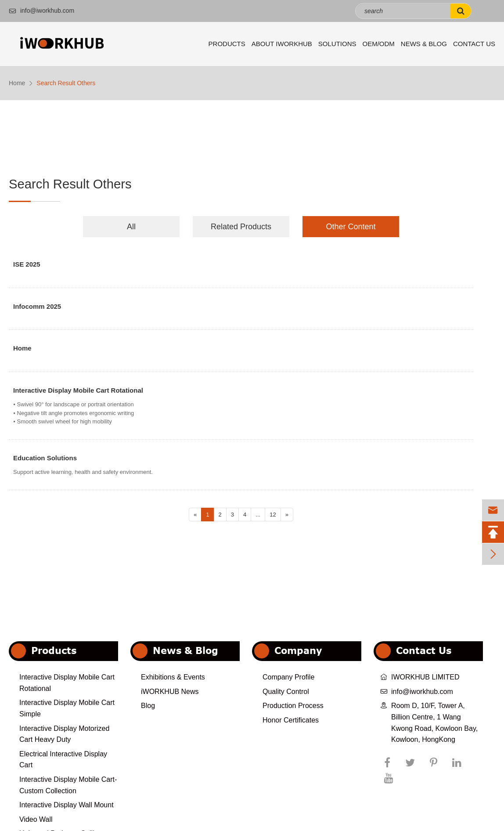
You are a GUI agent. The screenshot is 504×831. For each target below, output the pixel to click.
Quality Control (286, 692)
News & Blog (424, 44)
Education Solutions (45, 458)
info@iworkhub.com (41, 11)
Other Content (351, 227)
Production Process (293, 706)
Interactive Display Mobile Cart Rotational (78, 391)
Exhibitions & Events (173, 677)
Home (17, 83)
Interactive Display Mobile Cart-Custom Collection (68, 785)
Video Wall (36, 819)
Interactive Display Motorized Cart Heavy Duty (64, 734)
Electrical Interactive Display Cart (63, 760)
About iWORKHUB (282, 44)
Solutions (337, 44)
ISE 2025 (27, 265)
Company (298, 650)
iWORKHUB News (170, 692)
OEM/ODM (379, 44)
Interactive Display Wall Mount (67, 805)
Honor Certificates (291, 720)
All (131, 227)
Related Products (241, 227)
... (258, 515)
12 (273, 515)
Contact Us (474, 44)
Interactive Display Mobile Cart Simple (67, 708)
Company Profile (288, 677)
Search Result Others (66, 83)
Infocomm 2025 (37, 307)
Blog (148, 706)
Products (227, 44)
